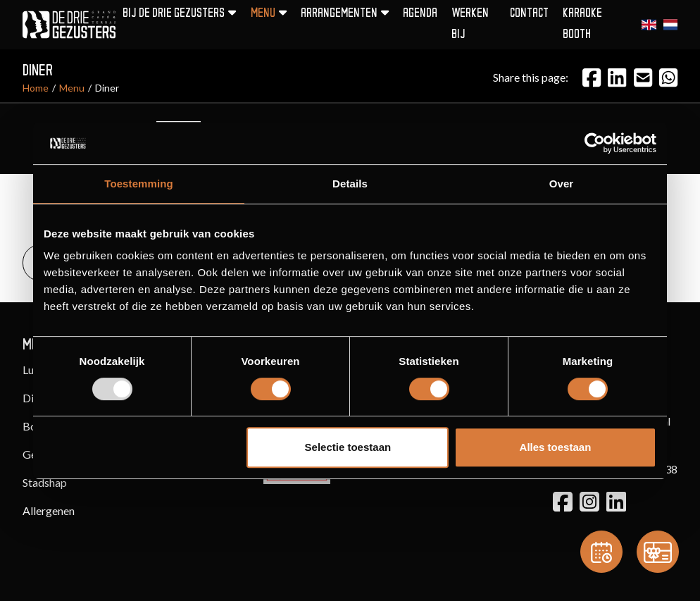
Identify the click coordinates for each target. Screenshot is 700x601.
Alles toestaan (556, 447)
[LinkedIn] (617, 78)
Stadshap (45, 482)
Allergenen (49, 510)
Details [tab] (350, 184)
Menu (72, 88)
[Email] (643, 78)
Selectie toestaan (348, 447)
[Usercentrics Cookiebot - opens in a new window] (595, 143)
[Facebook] (592, 78)
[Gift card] (658, 552)
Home (36, 88)
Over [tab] (562, 184)
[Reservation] (601, 552)
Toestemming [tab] (139, 184)
